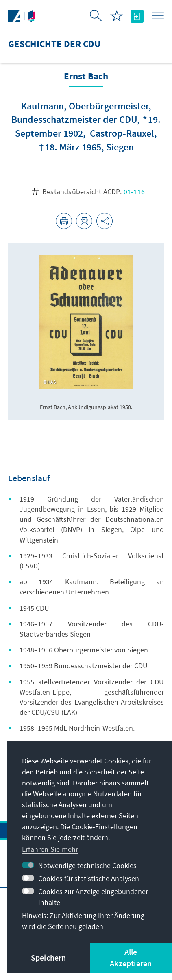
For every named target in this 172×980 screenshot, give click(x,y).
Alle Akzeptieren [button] (131, 957)
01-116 (134, 192)
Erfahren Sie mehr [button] (50, 849)
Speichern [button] (49, 957)
